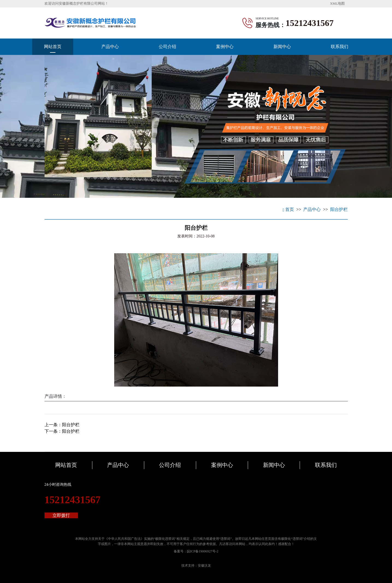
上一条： (62, 425)
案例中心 (225, 47)
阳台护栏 (339, 209)
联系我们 (340, 47)
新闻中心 (282, 47)
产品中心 (110, 47)
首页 (288, 209)
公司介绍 (167, 47)
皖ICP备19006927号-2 (203, 551)
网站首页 (53, 47)
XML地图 (337, 4)
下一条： (62, 431)
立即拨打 (61, 515)
